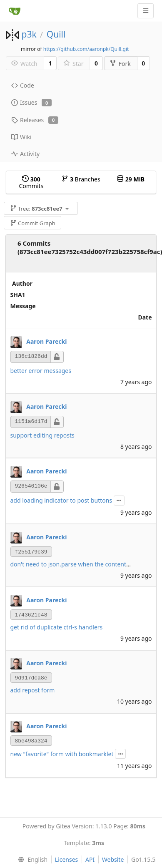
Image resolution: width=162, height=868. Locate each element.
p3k (29, 34)
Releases (35, 120)
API (90, 859)
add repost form (33, 690)
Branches (81, 179)
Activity (25, 154)
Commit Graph (33, 223)
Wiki (21, 137)
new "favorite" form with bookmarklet (62, 754)
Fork (120, 64)
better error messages (41, 371)
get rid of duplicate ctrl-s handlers (57, 627)
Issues (31, 102)
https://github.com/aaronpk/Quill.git (86, 49)
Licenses (67, 859)
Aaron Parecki (46, 341)
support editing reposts (42, 435)
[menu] (31, 860)
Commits (31, 182)
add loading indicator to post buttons (61, 500)
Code (23, 85)
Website (113, 859)
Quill (56, 34)
